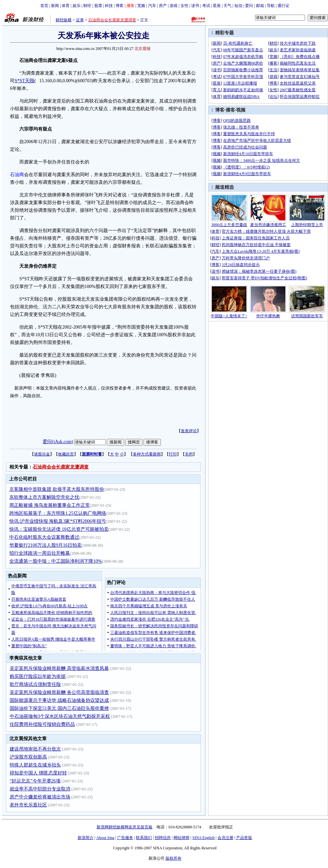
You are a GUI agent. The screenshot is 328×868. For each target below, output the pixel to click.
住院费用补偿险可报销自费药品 (42, 724)
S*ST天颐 (24, 81)
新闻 (55, 6)
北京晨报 (143, 49)
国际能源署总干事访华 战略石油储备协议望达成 (59, 700)
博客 (120, 6)
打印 (173, 454)
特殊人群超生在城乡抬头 (35, 765)
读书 (195, 6)
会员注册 (225, 838)
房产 (163, 6)
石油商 (17, 175)
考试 (206, 6)
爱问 (249, 6)
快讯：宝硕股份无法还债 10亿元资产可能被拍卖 (59, 529)
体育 (66, 6)
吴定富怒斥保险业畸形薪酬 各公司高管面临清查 (59, 692)
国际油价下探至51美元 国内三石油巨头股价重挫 (59, 708)
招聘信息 (163, 838)
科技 (109, 6)
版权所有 (173, 858)
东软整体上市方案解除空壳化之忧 (44, 497)
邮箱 (260, 6)
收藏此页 (66, 454)
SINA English (203, 838)
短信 (238, 6)
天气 (227, 6)
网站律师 (181, 838)
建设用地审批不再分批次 (35, 749)
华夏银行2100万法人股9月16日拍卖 (45, 545)
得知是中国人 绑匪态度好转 (38, 773)
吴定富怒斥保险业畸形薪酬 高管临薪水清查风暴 (59, 668)
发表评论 (189, 431)
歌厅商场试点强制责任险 (35, 684)
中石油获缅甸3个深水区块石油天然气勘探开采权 (60, 716)
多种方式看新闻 (147, 454)
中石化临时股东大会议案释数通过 (44, 537)
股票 (98, 6)
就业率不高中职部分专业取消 (40, 789)
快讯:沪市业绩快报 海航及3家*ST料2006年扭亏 (58, 521)
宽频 (141, 6)
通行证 (283, 6)
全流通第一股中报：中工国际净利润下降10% (56, 561)
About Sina (105, 838)
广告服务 (125, 838)
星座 (217, 6)
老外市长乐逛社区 (28, 805)
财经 (87, 6)
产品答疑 (244, 838)
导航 (271, 6)
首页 (44, 6)
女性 (184, 6)
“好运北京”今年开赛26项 (35, 781)
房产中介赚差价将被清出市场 (40, 797)
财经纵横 (64, 20)
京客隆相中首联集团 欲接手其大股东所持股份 (57, 489)
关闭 (189, 454)
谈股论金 (42, 454)
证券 (80, 20)
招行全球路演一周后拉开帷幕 (40, 553)
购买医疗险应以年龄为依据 (38, 676)
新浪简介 (86, 838)
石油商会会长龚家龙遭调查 (61, 467)
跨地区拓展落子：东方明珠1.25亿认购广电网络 (58, 513)
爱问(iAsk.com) (58, 442)
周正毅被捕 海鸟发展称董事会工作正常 (50, 505)
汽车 (152, 6)
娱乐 (77, 6)
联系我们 (144, 838)
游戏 (173, 6)
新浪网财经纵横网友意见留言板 (125, 827)
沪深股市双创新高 (28, 757)
